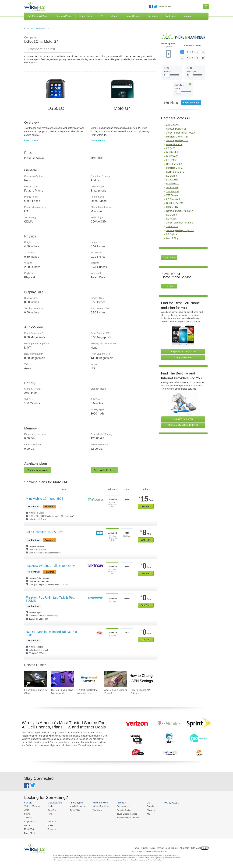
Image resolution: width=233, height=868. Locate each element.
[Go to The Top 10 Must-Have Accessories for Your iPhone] (62, 679)
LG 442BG (172, 219)
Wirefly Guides (172, 803)
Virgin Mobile (30, 822)
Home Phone (86, 16)
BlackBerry (53, 810)
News (161, 6)
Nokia (50, 825)
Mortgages (171, 16)
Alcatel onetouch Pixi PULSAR (181, 133)
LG (49, 818)
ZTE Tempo (172, 195)
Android (150, 806)
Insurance (153, 16)
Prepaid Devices (124, 810)
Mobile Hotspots (77, 806)
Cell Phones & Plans (38, 16)
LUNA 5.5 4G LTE (175, 172)
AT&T (27, 810)
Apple (50, 806)
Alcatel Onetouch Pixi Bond (180, 223)
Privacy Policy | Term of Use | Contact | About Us (165, 848)
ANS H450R (172, 187)
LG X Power (172, 180)
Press (168, 6)
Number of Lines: (192, 46)
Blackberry (152, 810)
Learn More (169, 258)
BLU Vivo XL (173, 156)
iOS (148, 814)
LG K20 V (171, 160)
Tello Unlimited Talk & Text (44, 532)
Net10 (27, 825)
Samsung (52, 829)
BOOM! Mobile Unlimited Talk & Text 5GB (51, 633)
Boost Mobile (30, 833)
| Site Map (195, 848)
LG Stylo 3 (171, 176)
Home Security (133, 16)
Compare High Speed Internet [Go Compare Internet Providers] (183, 425)
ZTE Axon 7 (172, 226)
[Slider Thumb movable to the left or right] (167, 76)
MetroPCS (29, 829)
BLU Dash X (172, 152)
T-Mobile (28, 818)
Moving (187, 16)
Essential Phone (174, 144)
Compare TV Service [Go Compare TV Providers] (183, 419)
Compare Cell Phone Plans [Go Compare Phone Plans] (183, 352)
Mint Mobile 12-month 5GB (45, 499)
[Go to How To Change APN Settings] (142, 679)
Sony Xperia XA (174, 164)
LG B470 (171, 148)
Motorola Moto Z (174, 168)
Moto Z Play (172, 238)
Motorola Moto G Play (177, 137)
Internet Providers (101, 806)
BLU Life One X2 (175, 203)
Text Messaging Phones (128, 818)
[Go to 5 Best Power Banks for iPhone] (36, 679)
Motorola (52, 822)
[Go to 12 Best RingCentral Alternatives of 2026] (89, 679)
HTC (50, 814)
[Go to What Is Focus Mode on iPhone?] (115, 679)
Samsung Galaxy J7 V (177, 141)
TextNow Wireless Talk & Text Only (50, 566)
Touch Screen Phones (127, 814)
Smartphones (123, 806)
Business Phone (64, 16)
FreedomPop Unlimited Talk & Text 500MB (50, 599)
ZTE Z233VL (173, 125)
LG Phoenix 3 (173, 199)
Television (97, 810)
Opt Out (205, 848)
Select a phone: (168, 45)
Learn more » (31, 140)
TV (102, 16)
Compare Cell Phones (35, 29)
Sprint (27, 814)
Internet (114, 16)
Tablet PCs (75, 810)
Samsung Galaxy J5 (176, 129)
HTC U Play (172, 207)
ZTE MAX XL (173, 191)
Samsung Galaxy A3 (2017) (180, 211)
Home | (136, 848)
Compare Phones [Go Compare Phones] (183, 358)
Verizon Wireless (32, 806)
